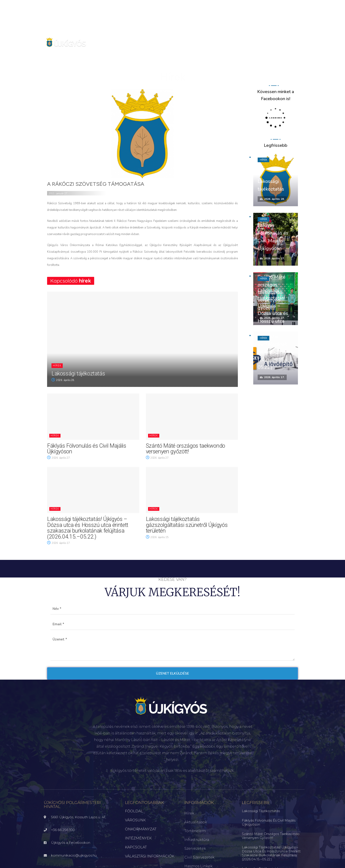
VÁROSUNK (135, 820)
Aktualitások (196, 822)
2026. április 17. (59, 543)
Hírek (57, 366)
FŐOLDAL (134, 811)
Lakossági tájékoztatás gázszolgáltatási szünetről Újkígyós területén (187, 525)
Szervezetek (195, 849)
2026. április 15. (158, 537)
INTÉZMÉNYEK (138, 838)
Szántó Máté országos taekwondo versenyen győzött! (185, 449)
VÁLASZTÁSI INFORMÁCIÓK (150, 856)
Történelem (195, 831)
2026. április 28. (63, 380)
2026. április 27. (59, 458)
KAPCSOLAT (136, 847)
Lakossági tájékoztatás (78, 374)
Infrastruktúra (197, 840)
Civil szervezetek (199, 857)
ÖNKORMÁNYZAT (141, 829)
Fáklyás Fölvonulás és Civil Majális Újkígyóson (87, 449)
